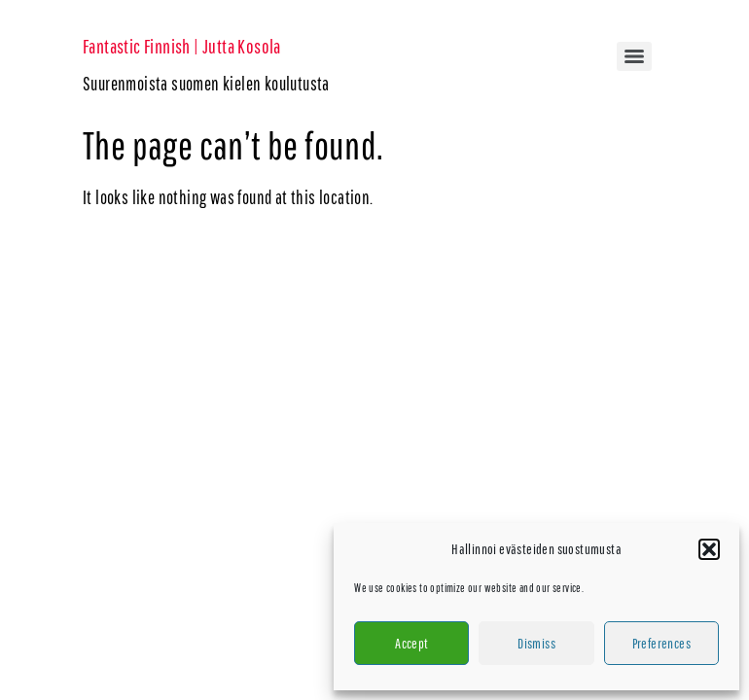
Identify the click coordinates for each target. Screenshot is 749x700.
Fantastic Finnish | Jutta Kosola (182, 46)
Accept (411, 643)
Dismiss (536, 643)
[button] (709, 549)
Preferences (661, 643)
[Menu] (634, 56)
